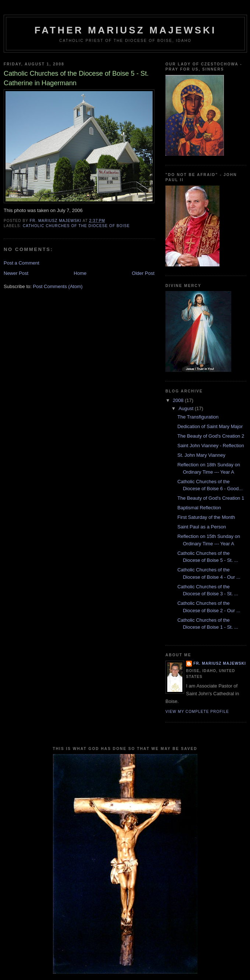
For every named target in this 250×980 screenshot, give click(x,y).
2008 (179, 400)
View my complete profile (197, 712)
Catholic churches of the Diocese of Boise (76, 226)
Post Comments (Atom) (58, 286)
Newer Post (16, 273)
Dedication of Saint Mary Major (210, 426)
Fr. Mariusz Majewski (220, 663)
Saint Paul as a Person (201, 527)
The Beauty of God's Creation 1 (211, 498)
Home (80, 273)
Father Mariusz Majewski (126, 30)
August (187, 408)
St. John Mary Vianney (201, 455)
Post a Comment (22, 263)
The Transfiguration (198, 417)
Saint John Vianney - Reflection (210, 446)
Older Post (143, 273)
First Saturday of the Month (206, 517)
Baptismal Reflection (199, 508)
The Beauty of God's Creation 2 (211, 436)
